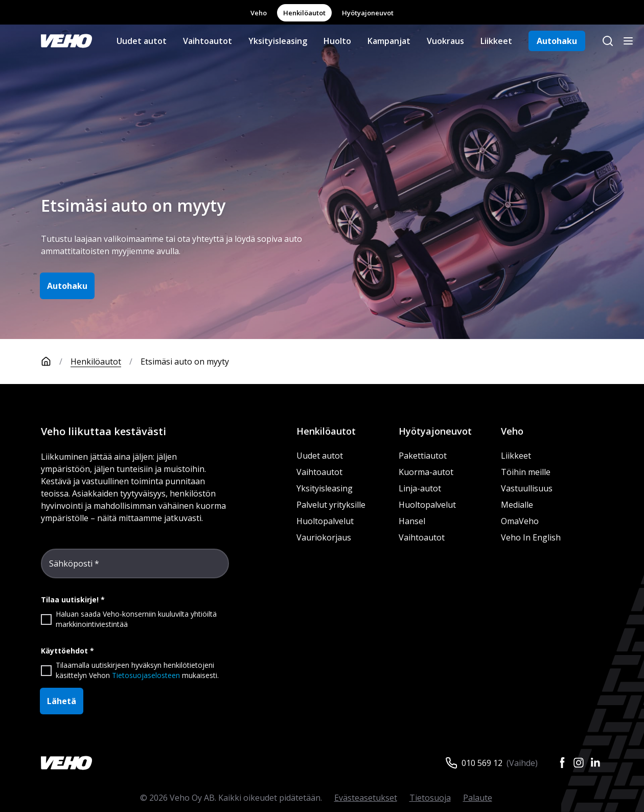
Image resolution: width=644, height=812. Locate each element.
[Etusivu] (56, 362)
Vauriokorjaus (324, 537)
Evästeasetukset (366, 798)
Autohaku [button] (67, 286)
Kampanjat (389, 41)
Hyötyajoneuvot (368, 13)
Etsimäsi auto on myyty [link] (185, 362)
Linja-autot (420, 488)
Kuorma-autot (426, 472)
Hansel (412, 521)
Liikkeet (496, 41)
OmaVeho (520, 521)
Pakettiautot (423, 456)
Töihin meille (526, 472)
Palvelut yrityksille (331, 505)
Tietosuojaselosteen (146, 675)
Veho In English (531, 537)
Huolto (337, 41)
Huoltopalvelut (325, 521)
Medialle (517, 505)
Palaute (478, 798)
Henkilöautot (304, 13)
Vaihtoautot (208, 41)
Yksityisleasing (278, 41)
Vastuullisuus (527, 488)
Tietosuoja (430, 798)
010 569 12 (482, 763)
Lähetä (62, 701)
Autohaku (557, 41)
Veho (259, 13)
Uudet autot (142, 41)
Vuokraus (445, 41)
